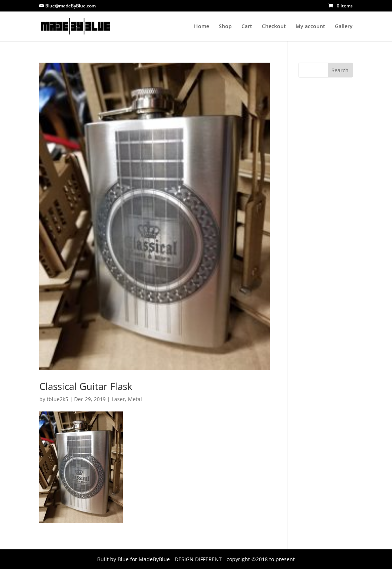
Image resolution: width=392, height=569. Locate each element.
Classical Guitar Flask (86, 386)
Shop (225, 27)
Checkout (274, 27)
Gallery (344, 27)
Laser (118, 399)
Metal (135, 399)
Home (202, 27)
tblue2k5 (57, 399)
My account (310, 27)
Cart (247, 27)
